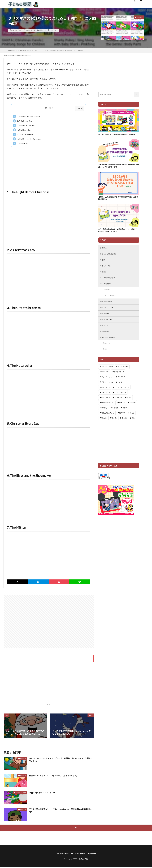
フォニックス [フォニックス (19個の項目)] (106, 401)
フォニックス (107, 271)
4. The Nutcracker (22, 130)
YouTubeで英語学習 (25, 50)
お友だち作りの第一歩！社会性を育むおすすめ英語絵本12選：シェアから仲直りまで (118, 169)
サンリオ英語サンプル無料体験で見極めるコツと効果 (118, 136)
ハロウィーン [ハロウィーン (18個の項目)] (106, 396)
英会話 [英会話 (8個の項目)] (132, 422)
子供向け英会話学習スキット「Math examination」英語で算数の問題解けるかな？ (60, 811)
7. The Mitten (20, 143)
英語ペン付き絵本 (111, 302)
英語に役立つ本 (108, 327)
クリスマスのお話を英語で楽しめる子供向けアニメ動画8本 (64, 50)
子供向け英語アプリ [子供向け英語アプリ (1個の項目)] (108, 412)
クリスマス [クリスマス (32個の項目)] (121, 386)
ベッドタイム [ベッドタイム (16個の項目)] (106, 407)
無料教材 (108, 296)
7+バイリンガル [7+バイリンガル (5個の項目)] (123, 376)
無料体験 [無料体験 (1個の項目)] (122, 422)
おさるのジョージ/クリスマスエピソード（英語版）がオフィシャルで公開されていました (61, 760)
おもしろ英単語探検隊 (111, 259)
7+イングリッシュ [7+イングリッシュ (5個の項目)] (107, 376)
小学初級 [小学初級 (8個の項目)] (133, 412)
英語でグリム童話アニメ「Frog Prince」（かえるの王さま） (58, 775)
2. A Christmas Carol (23, 121)
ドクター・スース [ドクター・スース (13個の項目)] (107, 391)
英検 (104, 265)
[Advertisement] (49, 166)
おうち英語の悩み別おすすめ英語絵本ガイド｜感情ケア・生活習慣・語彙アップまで (118, 235)
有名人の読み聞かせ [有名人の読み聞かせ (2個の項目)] (108, 422)
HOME (13, 50)
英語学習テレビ (108, 309)
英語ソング (109, 352)
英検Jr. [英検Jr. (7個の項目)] (134, 427)
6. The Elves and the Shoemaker (27, 139)
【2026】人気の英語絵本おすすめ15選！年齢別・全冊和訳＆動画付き (118, 202)
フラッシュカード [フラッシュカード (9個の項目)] (121, 401)
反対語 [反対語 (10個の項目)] (129, 407)
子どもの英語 (83, 859)
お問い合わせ (81, 854)
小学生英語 (107, 340)
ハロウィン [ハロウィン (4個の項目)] (121, 391)
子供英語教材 (107, 290)
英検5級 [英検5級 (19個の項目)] (124, 427)
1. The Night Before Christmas (26, 116)
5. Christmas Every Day (24, 134)
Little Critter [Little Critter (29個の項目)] (105, 381)
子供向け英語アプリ (110, 284)
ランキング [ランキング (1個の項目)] (119, 407)
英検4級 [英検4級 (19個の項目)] (114, 427)
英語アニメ (43, 30)
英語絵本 (106, 253)
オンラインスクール (110, 315)
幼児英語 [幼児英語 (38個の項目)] (115, 417)
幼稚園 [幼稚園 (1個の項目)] (125, 417)
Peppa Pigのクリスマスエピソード (46, 792)
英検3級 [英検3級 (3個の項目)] (104, 427)
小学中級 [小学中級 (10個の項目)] (122, 412)
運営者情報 (94, 854)
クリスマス (53, 30)
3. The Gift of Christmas (24, 125)
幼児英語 (106, 333)
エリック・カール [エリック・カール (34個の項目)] (107, 386)
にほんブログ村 (104, 487)
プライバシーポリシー (63, 854)
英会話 (105, 278)
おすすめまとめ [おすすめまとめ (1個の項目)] (119, 381)
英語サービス (107, 321)
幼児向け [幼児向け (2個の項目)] (104, 417)
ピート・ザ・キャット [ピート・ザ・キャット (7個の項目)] (122, 396)
